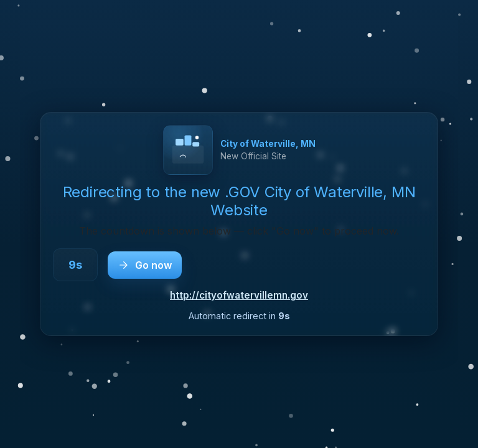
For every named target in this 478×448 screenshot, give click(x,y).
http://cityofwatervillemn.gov (239, 295)
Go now (145, 265)
